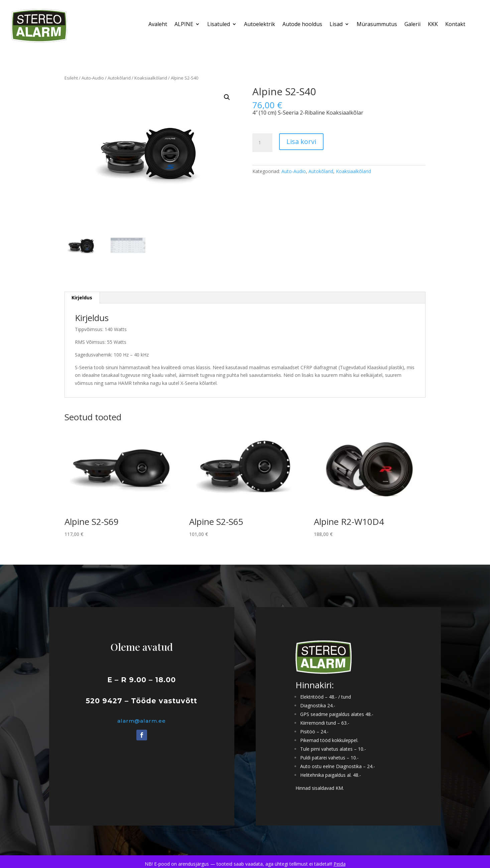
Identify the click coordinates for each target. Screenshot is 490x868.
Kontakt (455, 25)
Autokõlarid (119, 78)
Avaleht (158, 25)
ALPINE (184, 25)
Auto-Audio (93, 78)
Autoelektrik (260, 25)
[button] (227, 97)
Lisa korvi (301, 141)
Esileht (71, 78)
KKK (433, 25)
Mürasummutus (377, 25)
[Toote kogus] (262, 143)
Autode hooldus (302, 25)
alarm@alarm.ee (142, 721)
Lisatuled (219, 25)
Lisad (336, 25)
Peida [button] (340, 864)
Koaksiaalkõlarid (151, 78)
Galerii (412, 25)
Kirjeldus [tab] (82, 298)
